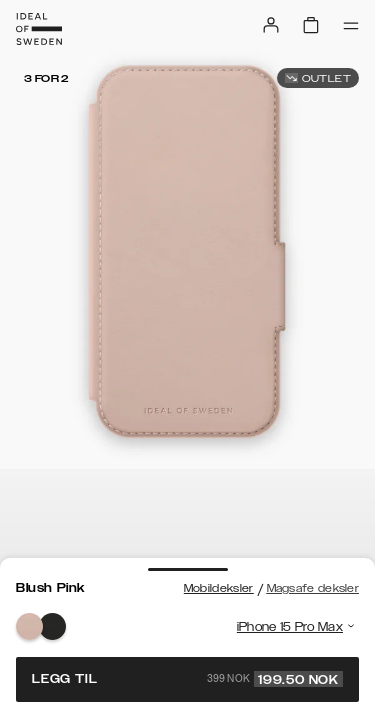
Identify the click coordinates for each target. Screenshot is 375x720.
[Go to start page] (39, 29)
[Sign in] (271, 25)
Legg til (187, 679)
